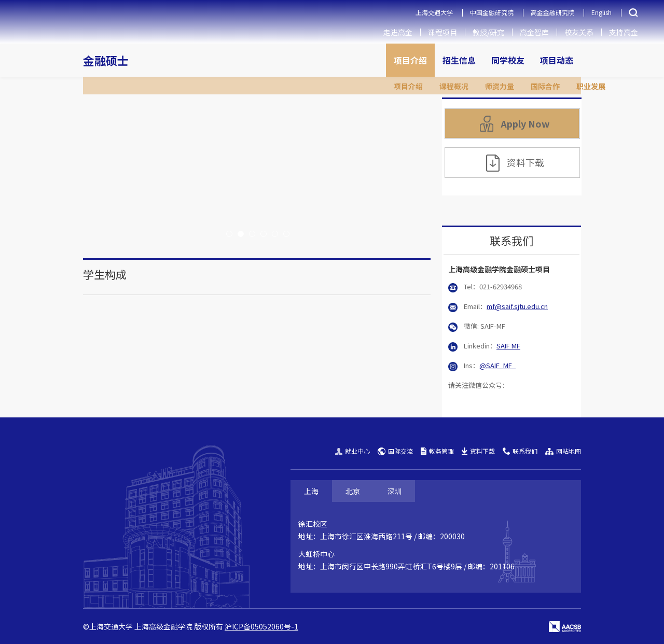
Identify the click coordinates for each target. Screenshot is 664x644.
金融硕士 (106, 60)
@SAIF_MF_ (497, 365)
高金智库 (534, 32)
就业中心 (352, 451)
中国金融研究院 (492, 12)
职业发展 (591, 86)
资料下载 (515, 163)
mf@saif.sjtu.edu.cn (517, 306)
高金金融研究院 (552, 12)
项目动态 (557, 60)
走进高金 (398, 32)
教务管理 (437, 451)
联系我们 (520, 451)
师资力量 (500, 86)
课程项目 (442, 32)
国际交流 (395, 451)
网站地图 (563, 451)
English (601, 12)
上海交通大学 (434, 12)
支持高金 (624, 32)
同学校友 (508, 60)
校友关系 (579, 32)
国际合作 (545, 86)
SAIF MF (508, 346)
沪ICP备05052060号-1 (261, 626)
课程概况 (454, 86)
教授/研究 (488, 32)
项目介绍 (410, 60)
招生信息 (459, 60)
